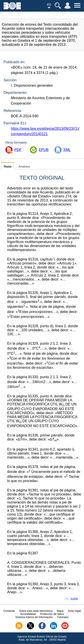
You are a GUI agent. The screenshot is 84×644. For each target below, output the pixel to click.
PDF (18, 150)
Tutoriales (63, 617)
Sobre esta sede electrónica (36, 611)
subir (74, 599)
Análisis (24, 167)
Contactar (9, 611)
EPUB (44, 150)
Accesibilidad (28, 614)
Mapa (60, 611)
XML (67, 150)
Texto (8, 167)
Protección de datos (52, 614)
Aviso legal (74, 611)
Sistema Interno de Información (34, 617)
